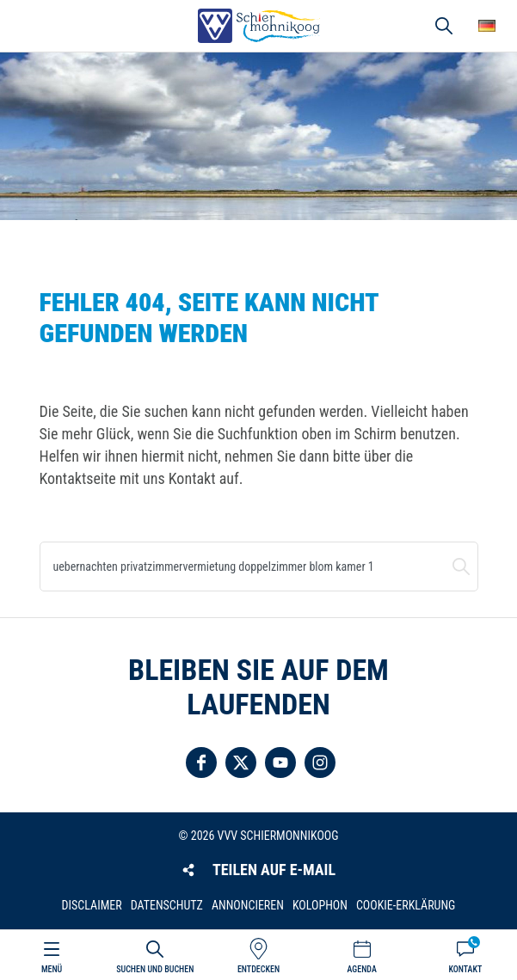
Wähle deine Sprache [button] (487, 26)
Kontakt (465, 969)
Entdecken (258, 969)
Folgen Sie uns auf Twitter (241, 763)
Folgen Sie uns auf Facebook (201, 763)
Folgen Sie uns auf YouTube (280, 763)
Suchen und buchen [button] (444, 26)
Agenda (362, 969)
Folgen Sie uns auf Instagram (320, 763)
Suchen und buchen (461, 567)
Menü (52, 969)
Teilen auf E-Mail (274, 870)
